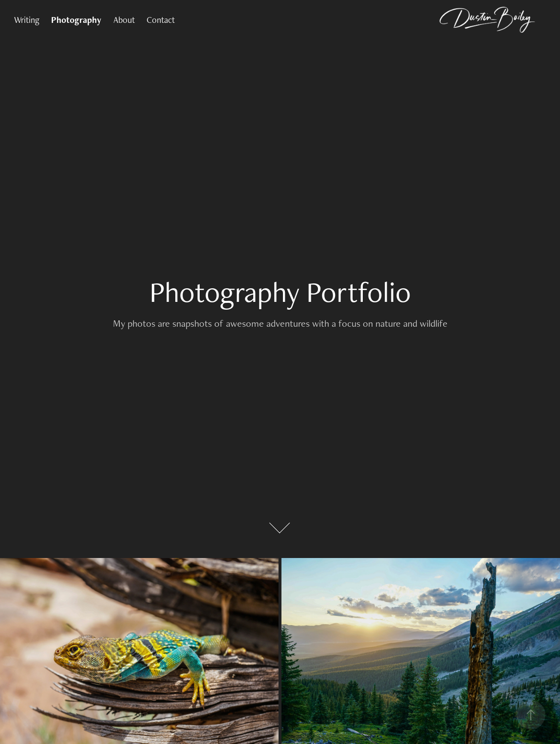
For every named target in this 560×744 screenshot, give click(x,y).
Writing (27, 20)
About (124, 20)
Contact (161, 20)
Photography (76, 20)
